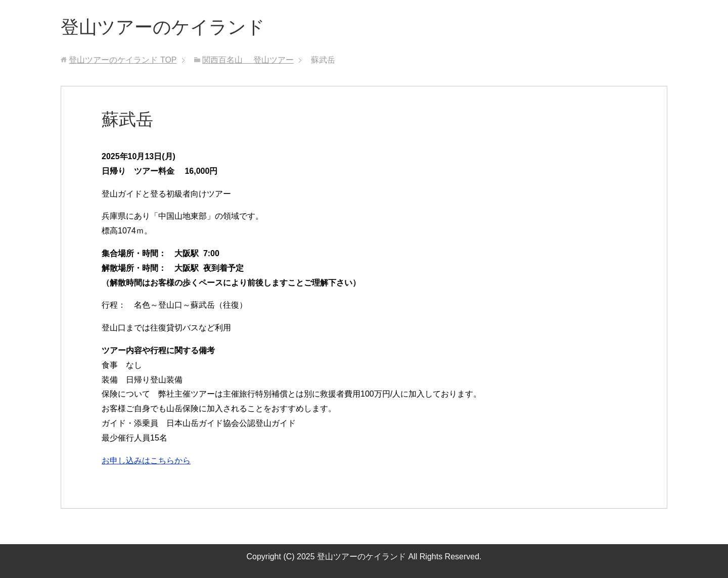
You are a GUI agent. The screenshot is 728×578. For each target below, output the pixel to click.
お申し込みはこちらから (146, 461)
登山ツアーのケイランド (163, 27)
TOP (123, 60)
